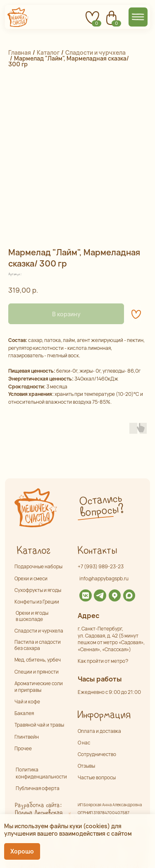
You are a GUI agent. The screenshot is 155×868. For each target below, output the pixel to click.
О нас (84, 743)
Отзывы (86, 766)
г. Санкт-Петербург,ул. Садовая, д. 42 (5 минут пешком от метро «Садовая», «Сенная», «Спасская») (111, 639)
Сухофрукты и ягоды (38, 590)
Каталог (48, 52)
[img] (85, 595)
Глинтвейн (27, 737)
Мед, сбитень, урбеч (38, 660)
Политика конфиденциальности (41, 773)
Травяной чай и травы (39, 725)
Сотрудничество (97, 754)
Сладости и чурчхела (95, 52)
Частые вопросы (97, 778)
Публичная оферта (38, 788)
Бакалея (24, 713)
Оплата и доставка (99, 731)
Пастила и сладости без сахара (38, 645)
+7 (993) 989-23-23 (101, 567)
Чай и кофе (27, 702)
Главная (20, 52)
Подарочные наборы (38, 567)
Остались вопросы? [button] (101, 506)
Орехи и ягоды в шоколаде (32, 616)
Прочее (23, 749)
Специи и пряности (37, 672)
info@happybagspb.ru (104, 579)
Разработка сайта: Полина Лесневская (38, 809)
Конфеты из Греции (37, 602)
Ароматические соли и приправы (39, 687)
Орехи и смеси (31, 579)
